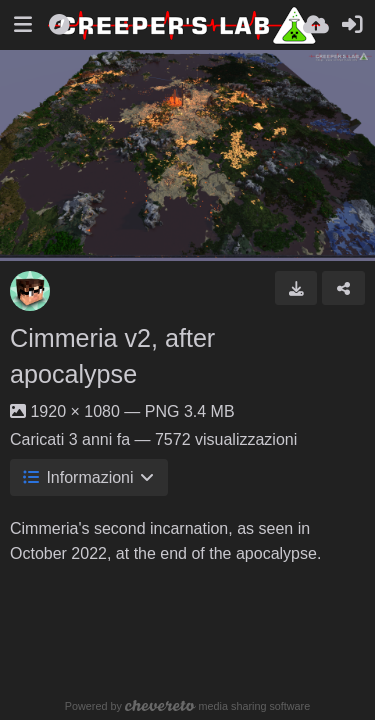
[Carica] (316, 25)
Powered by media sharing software (187, 706)
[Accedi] (352, 25)
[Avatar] (30, 291)
